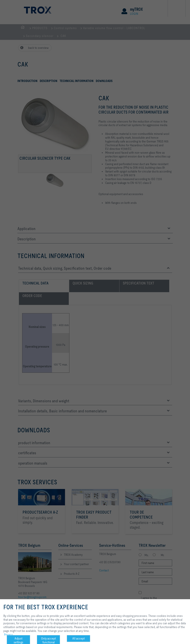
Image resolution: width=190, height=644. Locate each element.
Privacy (8, 635)
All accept (78, 638)
